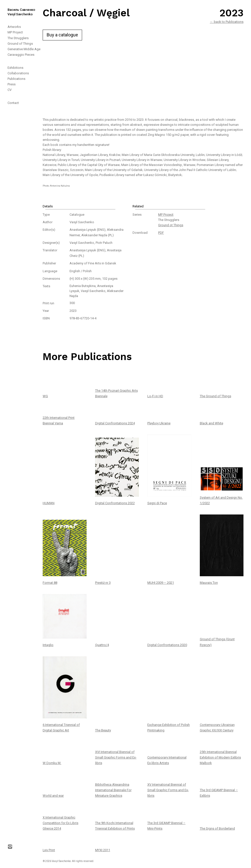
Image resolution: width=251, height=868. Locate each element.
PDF (161, 233)
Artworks (14, 27)
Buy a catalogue (62, 35)
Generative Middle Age (24, 49)
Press (12, 84)
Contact (13, 103)
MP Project (15, 32)
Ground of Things (20, 44)
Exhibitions (15, 68)
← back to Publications (227, 22)
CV (10, 90)
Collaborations (18, 73)
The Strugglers (18, 38)
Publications (16, 79)
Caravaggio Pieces (21, 55)
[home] (18, 8)
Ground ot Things (171, 225)
